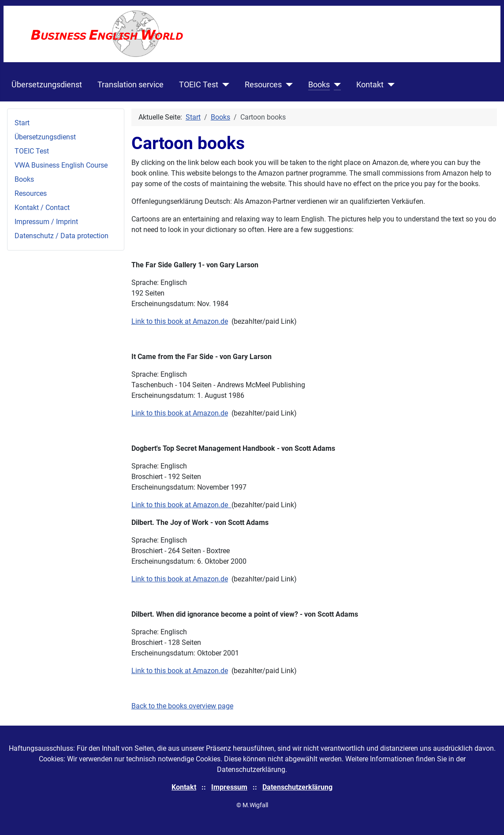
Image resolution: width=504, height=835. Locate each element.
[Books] (335, 85)
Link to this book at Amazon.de (180, 321)
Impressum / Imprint (46, 222)
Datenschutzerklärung (297, 787)
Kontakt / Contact (42, 208)
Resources (263, 85)
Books (319, 85)
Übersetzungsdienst (47, 85)
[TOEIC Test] (224, 85)
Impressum (229, 787)
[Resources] (287, 85)
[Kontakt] (389, 85)
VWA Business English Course (61, 165)
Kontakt (370, 85)
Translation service (131, 85)
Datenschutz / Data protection (62, 236)
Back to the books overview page (182, 706)
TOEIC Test (199, 85)
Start (22, 123)
